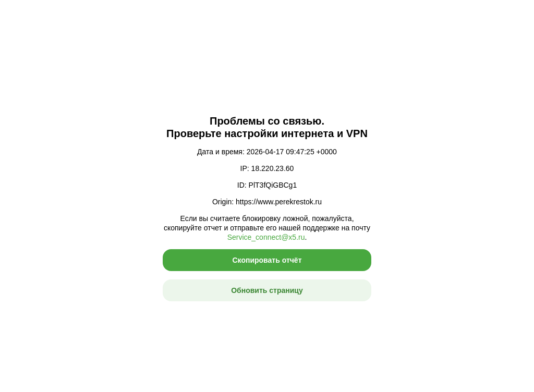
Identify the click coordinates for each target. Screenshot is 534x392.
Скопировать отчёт (267, 260)
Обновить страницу (267, 290)
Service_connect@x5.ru (266, 237)
